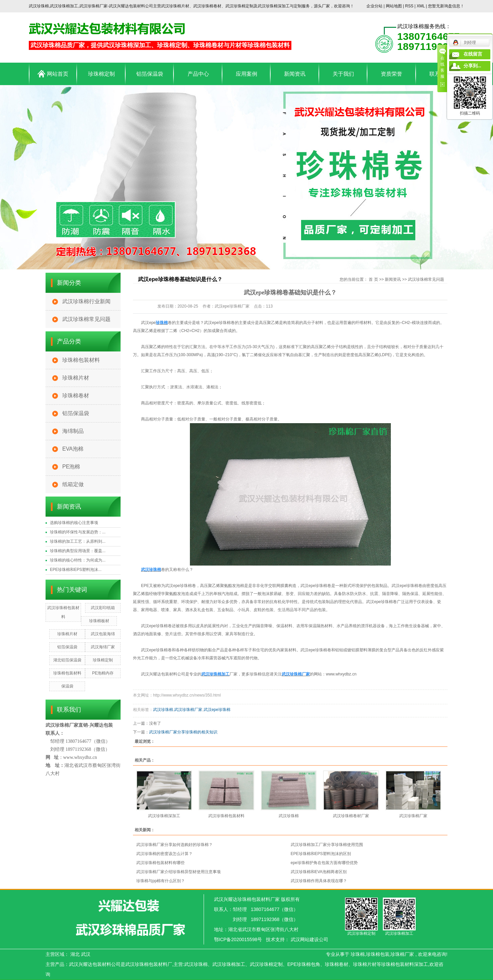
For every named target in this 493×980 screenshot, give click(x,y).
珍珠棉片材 (76, 378)
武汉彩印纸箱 (103, 608)
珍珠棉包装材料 (81, 360)
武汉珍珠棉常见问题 (86, 319)
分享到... (472, 66)
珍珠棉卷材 (76, 396)
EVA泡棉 (73, 449)
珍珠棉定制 (101, 74)
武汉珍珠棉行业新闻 (86, 301)
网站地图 (394, 6)
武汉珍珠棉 (163, 710)
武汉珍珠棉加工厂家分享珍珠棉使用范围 (327, 845)
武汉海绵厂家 (103, 647)
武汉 (86, 954)
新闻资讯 (295, 74)
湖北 (75, 954)
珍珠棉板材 (99, 621)
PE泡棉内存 (103, 673)
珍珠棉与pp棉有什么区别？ (161, 881)
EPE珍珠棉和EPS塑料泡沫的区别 (321, 854)
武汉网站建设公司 (309, 939)
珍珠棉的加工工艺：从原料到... (78, 541)
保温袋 (67, 686)
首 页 (373, 279)
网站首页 (53, 74)
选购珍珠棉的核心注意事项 (74, 523)
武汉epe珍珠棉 (217, 710)
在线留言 (473, 54)
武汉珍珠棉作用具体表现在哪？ (319, 881)
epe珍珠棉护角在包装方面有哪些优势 (324, 863)
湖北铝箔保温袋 (67, 660)
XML (421, 6)
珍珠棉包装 (378, 954)
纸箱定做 (73, 484)
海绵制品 (73, 431)
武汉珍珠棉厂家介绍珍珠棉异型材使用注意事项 (179, 872)
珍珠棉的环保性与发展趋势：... (78, 532)
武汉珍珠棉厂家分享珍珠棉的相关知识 (183, 732)
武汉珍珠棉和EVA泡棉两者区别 (319, 872)
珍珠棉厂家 (402, 954)
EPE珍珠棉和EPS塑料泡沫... (76, 570)
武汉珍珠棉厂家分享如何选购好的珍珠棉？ (174, 845)
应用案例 (246, 74)
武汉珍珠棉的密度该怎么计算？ (164, 854)
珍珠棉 (358, 954)
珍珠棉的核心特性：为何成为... (78, 560)
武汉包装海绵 (103, 634)
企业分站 (374, 6)
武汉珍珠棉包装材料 (226, 816)
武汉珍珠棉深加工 (164, 816)
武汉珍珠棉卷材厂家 (351, 816)
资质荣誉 (392, 74)
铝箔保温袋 (150, 74)
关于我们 (343, 74)
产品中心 (198, 74)
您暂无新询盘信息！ (446, 6)
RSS (409, 6)
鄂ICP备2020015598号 (238, 939)
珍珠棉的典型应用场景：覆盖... (78, 551)
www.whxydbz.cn (341, 674)
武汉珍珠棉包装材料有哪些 (160, 863)
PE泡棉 (71, 467)
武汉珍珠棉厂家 (188, 710)
